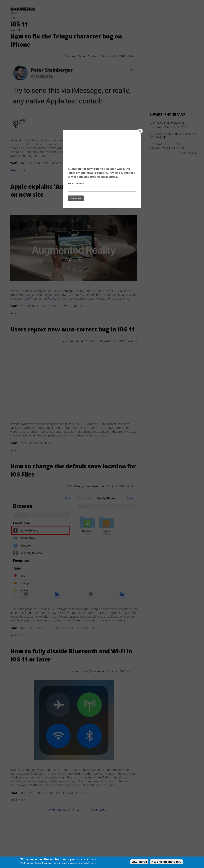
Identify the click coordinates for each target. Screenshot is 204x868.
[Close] (140, 131)
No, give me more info (166, 862)
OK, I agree (139, 862)
